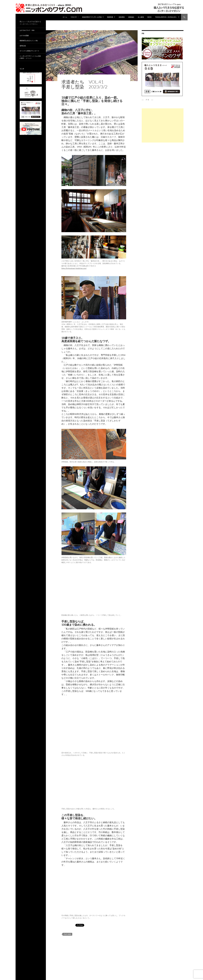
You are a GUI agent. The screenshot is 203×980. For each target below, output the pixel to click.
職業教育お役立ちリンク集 (29, 41)
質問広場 (23, 46)
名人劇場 (141, 17)
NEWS (149, 17)
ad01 (64, 77)
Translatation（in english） (166, 17)
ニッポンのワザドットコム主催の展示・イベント (30, 57)
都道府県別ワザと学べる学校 (92, 17)
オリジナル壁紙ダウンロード (29, 51)
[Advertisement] (163, 125)
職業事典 (110, 17)
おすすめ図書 (24, 35)
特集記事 (74, 17)
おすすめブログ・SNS (27, 30)
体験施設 (131, 17)
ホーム (65, 17)
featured (68, 934)
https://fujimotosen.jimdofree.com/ (74, 268)
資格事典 (122, 17)
